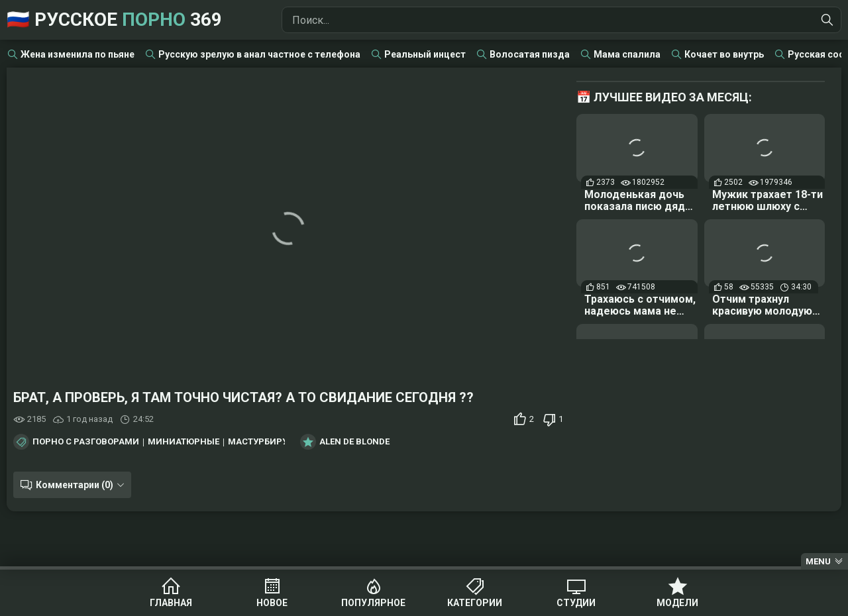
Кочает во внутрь (724, 54)
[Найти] (827, 20)
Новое (272, 603)
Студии (576, 603)
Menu (818, 561)
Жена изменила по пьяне (78, 54)
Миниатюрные (184, 442)
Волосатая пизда (530, 54)
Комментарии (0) (75, 485)
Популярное (373, 603)
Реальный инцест (425, 54)
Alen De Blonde (354, 442)
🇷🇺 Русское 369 (114, 20)
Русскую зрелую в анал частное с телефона (259, 54)
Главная (171, 603)
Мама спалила (627, 54)
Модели (677, 603)
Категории (475, 603)
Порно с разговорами (86, 442)
